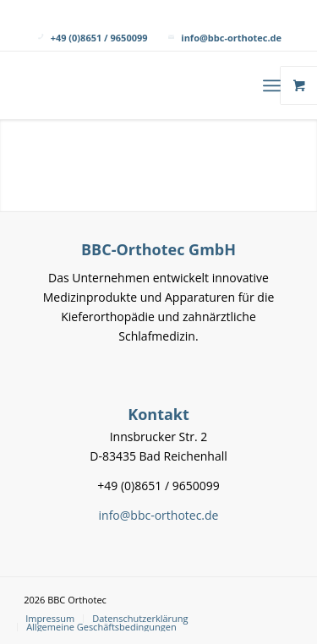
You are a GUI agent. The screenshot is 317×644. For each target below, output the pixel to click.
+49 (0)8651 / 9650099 (99, 38)
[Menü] (272, 85)
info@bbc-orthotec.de (231, 38)
